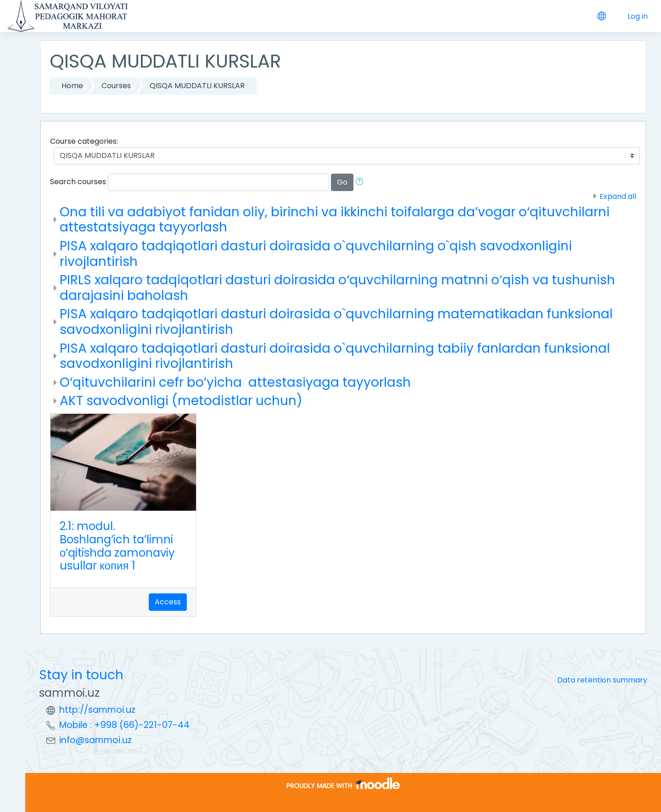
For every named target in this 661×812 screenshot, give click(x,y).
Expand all (618, 196)
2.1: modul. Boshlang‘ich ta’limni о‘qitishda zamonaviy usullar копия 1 (117, 546)
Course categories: (84, 141)
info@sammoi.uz (95, 740)
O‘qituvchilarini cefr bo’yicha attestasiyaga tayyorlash (235, 382)
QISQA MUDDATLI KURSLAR (197, 86)
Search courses (78, 182)
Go (342, 182)
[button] (361, 182)
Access (168, 602)
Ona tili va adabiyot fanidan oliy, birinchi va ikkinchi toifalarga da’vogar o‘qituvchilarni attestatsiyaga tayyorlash (335, 220)
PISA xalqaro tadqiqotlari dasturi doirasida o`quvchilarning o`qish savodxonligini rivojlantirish (316, 254)
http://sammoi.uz (97, 710)
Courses (116, 86)
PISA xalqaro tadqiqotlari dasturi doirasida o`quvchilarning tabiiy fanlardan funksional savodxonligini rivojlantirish (335, 356)
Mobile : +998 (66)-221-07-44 (124, 725)
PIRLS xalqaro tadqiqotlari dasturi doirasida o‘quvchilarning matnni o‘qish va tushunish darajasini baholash (337, 288)
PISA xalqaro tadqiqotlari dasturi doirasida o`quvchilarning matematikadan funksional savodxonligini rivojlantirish (336, 322)
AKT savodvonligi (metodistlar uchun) (181, 401)
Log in (638, 16)
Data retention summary (602, 680)
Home (72, 86)
